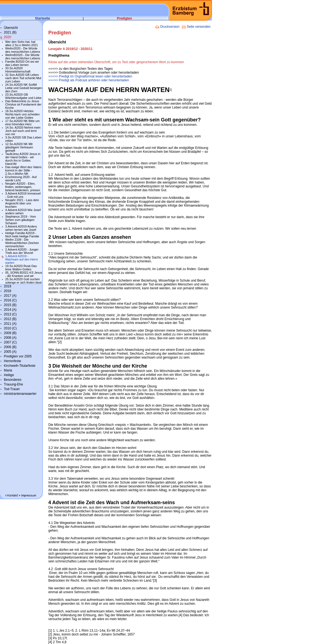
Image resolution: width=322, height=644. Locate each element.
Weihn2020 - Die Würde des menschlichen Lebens (23, 50)
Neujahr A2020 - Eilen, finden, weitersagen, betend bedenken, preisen (23, 187)
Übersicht (11, 28)
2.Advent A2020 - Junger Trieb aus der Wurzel (22, 251)
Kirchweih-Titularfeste (20, 366)
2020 (8, 37)
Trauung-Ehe (13, 384)
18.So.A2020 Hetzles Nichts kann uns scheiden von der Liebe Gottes (22, 114)
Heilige (9, 375)
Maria (8, 370)
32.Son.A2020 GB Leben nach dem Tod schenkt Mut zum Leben (23, 78)
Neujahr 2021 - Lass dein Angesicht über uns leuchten (22, 203)
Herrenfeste (12, 361)
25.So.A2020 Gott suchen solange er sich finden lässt (23, 281)
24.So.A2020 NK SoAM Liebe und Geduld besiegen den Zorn (24, 88)
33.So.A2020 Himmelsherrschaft (18, 70)
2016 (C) (10, 300)
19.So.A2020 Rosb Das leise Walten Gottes (21, 268)
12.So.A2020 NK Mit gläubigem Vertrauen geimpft (19, 147)
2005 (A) (10, 352)
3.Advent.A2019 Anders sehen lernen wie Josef (21, 228)
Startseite (43, 18)
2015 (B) (10, 305)
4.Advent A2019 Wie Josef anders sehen (23, 212)
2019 (8, 286)
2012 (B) (10, 319)
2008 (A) (10, 338)
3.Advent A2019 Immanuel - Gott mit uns (23, 195)
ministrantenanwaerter (20, 394)
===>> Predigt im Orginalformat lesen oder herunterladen (90, 76)
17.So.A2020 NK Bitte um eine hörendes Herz (22, 123)
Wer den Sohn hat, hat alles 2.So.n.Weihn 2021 (22, 43)
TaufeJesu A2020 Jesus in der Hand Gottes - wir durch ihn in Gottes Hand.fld (23, 159)
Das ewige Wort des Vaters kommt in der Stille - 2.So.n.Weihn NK (23, 170)
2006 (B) (10, 347)
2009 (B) (10, 333)
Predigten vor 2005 (18, 356)
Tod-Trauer (12, 389)
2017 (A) (10, 296)
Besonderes (13, 380)
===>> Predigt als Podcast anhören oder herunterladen (89, 80)
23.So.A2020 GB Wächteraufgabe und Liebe (23, 96)
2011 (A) (10, 324)
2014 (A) (10, 310)
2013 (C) (10, 314)
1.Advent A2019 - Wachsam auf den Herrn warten (22, 259)
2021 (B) (10, 32)
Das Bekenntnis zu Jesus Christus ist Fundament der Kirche (23, 104)
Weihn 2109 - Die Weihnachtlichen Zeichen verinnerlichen (22, 243)
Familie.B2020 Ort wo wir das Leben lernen (22, 63)
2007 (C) (10, 342)
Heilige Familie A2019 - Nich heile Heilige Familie (22, 235)
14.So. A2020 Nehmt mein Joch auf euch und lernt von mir (23, 131)
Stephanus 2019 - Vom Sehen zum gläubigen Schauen (21, 220)
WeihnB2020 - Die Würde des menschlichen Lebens (23, 57)
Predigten (124, 18)
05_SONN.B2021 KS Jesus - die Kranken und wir (24, 274)
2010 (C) (10, 328)
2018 (8, 291)
